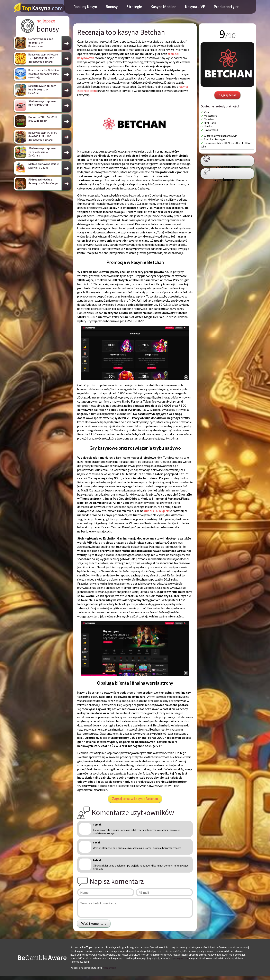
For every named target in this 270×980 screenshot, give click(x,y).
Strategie (134, 7)
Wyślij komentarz (94, 923)
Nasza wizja (109, 968)
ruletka (149, 511)
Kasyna (42, 8)
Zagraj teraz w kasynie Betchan (135, 799)
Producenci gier (226, 7)
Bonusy (112, 7)
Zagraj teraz (227, 95)
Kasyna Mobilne (163, 7)
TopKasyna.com (179, 958)
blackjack (162, 511)
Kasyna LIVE (195, 7)
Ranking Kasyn (85, 7)
